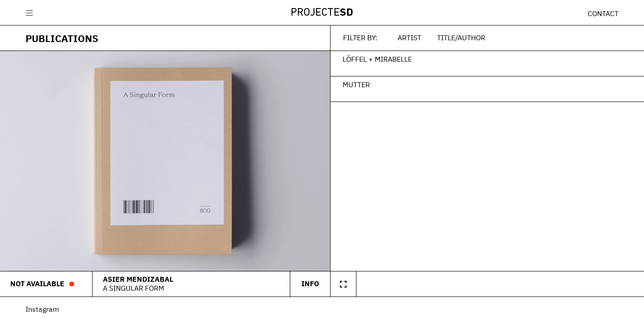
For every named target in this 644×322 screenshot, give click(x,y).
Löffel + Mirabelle (377, 59)
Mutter (356, 85)
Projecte (322, 13)
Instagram (42, 309)
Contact (603, 13)
